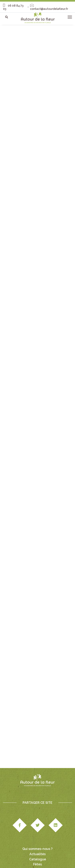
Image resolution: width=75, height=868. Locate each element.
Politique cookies (37, 861)
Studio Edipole (34, 852)
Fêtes (37, 836)
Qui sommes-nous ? (37, 821)
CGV (15, 856)
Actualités (37, 826)
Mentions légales (57, 852)
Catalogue (38, 831)
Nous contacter (38, 842)
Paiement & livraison (33, 856)
